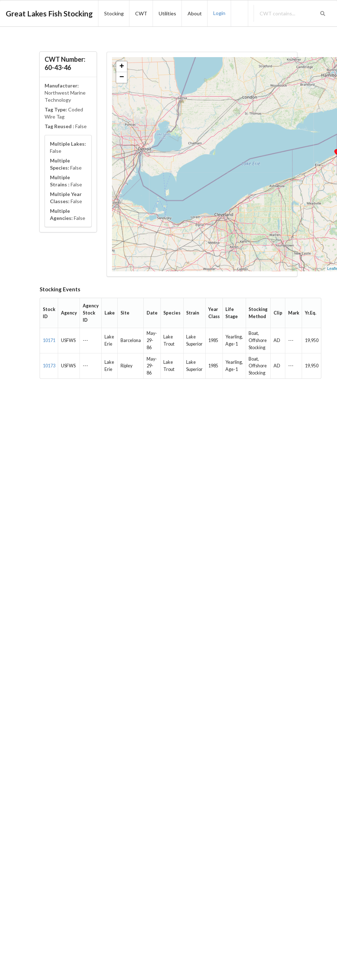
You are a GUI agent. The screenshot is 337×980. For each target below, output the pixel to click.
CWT (141, 13)
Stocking (114, 13)
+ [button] (122, 67)
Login (219, 13)
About (195, 13)
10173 (49, 366)
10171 (49, 340)
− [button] (122, 77)
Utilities (167, 13)
